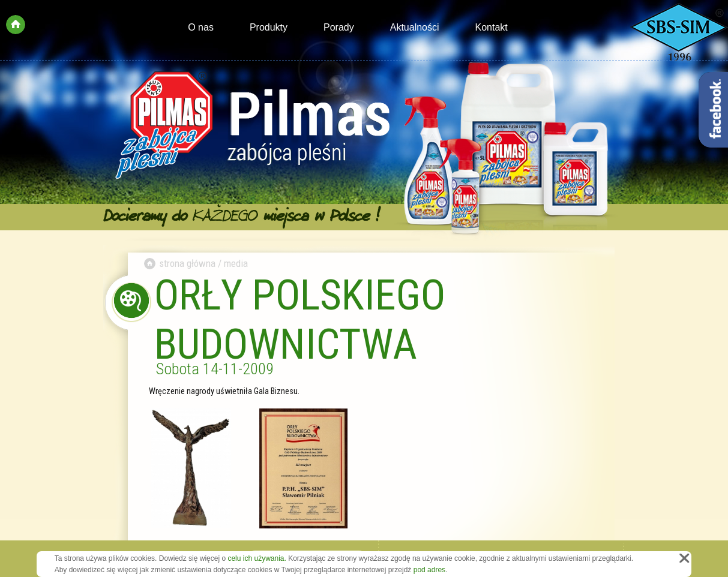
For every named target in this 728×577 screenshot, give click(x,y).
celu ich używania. (257, 558)
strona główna (187, 263)
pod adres (429, 570)
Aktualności (415, 27)
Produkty (269, 27)
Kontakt (492, 27)
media (236, 263)
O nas (201, 27)
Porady (339, 27)
